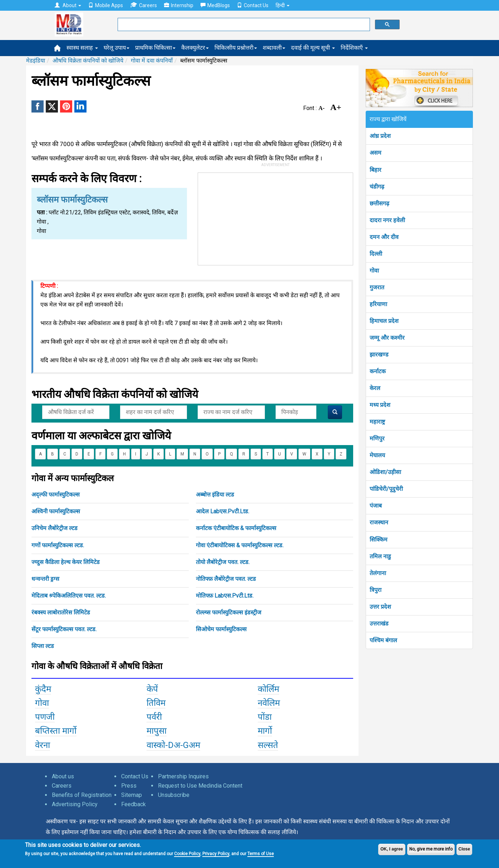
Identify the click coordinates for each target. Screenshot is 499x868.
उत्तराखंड (379, 623)
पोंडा (265, 717)
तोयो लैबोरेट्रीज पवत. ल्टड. (223, 562)
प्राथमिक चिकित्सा (155, 48)
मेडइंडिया (36, 61)
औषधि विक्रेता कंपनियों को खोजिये (88, 61)
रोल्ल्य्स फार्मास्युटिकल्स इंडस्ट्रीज (229, 612)
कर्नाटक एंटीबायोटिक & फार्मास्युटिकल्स (236, 528)
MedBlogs (215, 5)
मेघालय (377, 455)
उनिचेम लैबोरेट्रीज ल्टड (55, 528)
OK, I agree (392, 849)
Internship (179, 5)
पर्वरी (154, 717)
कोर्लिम (268, 689)
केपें (152, 689)
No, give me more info (431, 849)
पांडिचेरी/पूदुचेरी (386, 489)
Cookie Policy (187, 854)
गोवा (42, 703)
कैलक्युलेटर (195, 48)
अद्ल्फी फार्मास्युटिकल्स (56, 495)
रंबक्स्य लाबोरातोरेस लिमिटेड (61, 612)
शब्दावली (274, 48)
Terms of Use (261, 854)
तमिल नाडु (380, 556)
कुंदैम (43, 689)
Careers (144, 5)
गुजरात (377, 287)
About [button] (68, 5)
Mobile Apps (106, 5)
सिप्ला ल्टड (43, 646)
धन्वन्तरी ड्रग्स (45, 579)
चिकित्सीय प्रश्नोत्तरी (236, 48)
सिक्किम (379, 540)
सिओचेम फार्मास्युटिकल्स (221, 629)
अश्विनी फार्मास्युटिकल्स (56, 511)
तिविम (156, 703)
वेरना (43, 745)
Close (465, 849)
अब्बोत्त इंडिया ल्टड (215, 495)
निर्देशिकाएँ (354, 48)
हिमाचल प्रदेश (384, 321)
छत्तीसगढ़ (379, 203)
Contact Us (253, 5)
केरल (375, 388)
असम (376, 153)
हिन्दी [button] (283, 5)
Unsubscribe (174, 795)
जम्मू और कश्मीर (387, 338)
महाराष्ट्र (377, 422)
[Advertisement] (276, 218)
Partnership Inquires (183, 776)
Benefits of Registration (82, 795)
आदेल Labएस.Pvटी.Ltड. (223, 511)
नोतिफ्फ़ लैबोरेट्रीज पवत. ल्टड (226, 579)
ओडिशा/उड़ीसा (385, 472)
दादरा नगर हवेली (387, 220)
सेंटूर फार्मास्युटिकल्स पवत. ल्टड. (64, 629)
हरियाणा (378, 304)
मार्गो (265, 731)
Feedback (134, 804)
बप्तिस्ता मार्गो (56, 731)
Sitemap (132, 795)
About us (63, 776)
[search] (243, 25)
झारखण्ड (379, 355)
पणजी (45, 717)
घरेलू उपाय (117, 48)
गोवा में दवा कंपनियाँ (152, 61)
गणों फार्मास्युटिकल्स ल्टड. (58, 545)
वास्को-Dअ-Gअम (173, 745)
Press (129, 786)
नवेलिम (269, 703)
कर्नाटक (378, 371)
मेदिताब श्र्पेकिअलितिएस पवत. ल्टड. (69, 596)
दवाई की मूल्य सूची (313, 48)
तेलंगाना (378, 573)
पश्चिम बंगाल (383, 640)
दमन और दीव (384, 237)
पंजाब (376, 506)
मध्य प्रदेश (380, 405)
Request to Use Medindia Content (200, 786)
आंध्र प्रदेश (380, 136)
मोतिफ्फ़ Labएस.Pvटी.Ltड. (225, 596)
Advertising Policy (75, 804)
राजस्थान (379, 522)
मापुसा (157, 731)
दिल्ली (376, 254)
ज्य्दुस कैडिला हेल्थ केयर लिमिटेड (66, 562)
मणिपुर (377, 438)
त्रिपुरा (376, 590)
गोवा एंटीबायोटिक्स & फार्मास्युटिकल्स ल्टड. (240, 545)
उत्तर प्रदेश (380, 607)
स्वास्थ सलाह (82, 48)
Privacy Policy (216, 854)
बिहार (376, 170)
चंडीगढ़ (377, 187)
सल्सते (268, 745)
